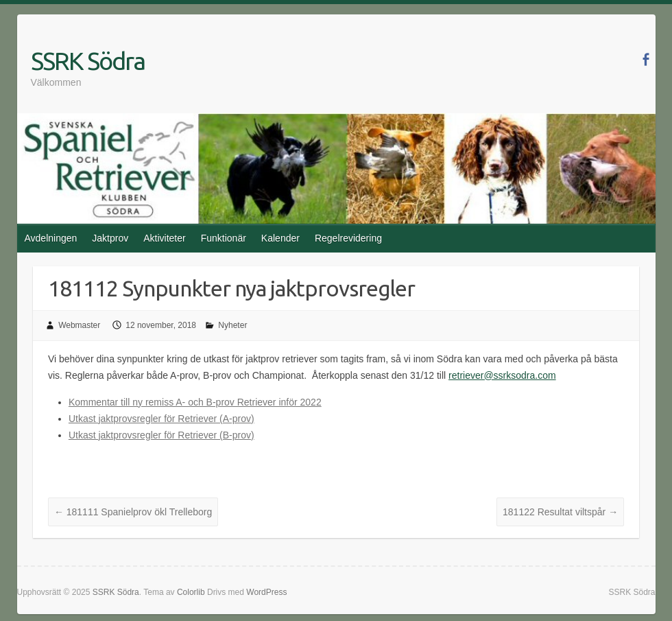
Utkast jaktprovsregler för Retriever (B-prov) (161, 435)
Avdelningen (51, 238)
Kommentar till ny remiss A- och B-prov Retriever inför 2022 (195, 402)
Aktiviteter (164, 238)
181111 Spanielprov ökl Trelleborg (133, 512)
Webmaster (79, 325)
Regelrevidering (348, 238)
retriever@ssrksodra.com (502, 375)
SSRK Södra (88, 61)
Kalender (280, 238)
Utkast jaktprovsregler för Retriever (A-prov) (161, 419)
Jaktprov (110, 238)
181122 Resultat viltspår (560, 512)
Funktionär (224, 238)
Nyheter (232, 325)
